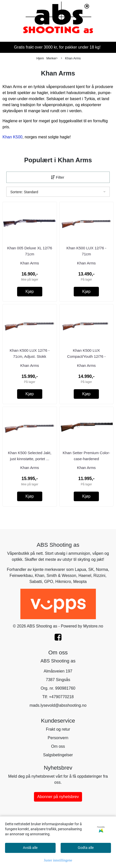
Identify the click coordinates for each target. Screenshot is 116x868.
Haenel (85, 576)
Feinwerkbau (21, 576)
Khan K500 (12, 137)
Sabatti (36, 582)
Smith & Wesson (61, 576)
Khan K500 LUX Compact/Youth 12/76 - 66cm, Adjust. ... (86, 356)
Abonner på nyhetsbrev (58, 797)
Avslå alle (30, 848)
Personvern (58, 738)
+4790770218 (61, 697)
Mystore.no (93, 626)
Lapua (81, 569)
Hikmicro (63, 582)
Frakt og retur (58, 729)
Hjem (40, 58)
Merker (52, 58)
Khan (40, 576)
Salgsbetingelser (58, 755)
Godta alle (86, 848)
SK (91, 569)
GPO (49, 582)
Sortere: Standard (24, 192)
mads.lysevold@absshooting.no (58, 705)
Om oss (58, 746)
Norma (102, 569)
